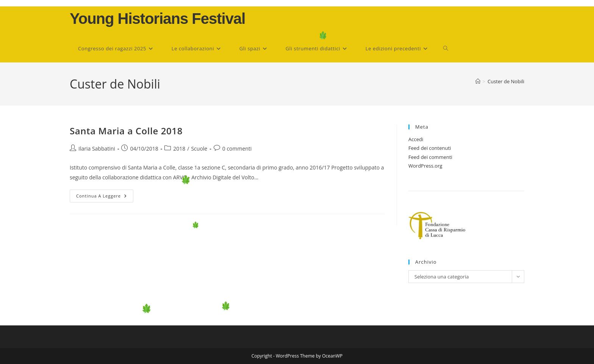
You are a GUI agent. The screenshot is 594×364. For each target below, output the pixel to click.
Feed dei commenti (430, 157)
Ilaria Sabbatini (97, 149)
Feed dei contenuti (430, 148)
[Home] (478, 81)
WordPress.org (425, 166)
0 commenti (237, 149)
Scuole (199, 149)
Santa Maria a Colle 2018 (126, 131)
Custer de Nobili (506, 81)
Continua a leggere (105, 197)
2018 (179, 149)
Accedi (416, 139)
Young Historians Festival (157, 19)
